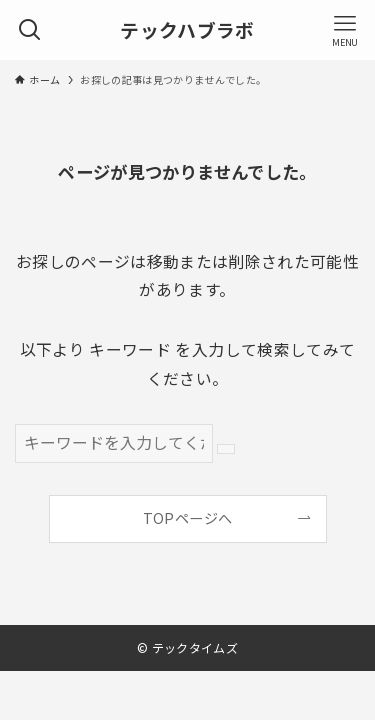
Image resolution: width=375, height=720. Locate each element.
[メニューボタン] (345, 30)
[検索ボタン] (30, 30)
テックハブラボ (187, 30)
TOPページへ (187, 518)
